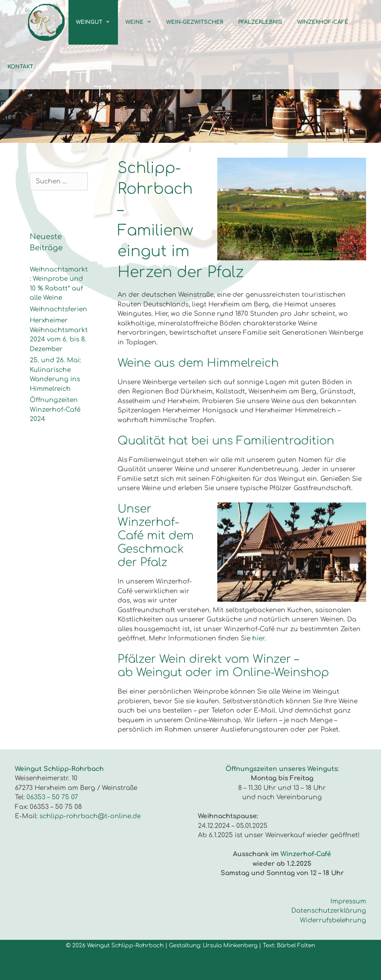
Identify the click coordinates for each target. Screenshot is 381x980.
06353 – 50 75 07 (52, 797)
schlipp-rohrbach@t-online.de (90, 816)
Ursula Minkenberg (230, 946)
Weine (142, 22)
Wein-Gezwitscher (195, 22)
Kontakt (20, 67)
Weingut (97, 22)
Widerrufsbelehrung (333, 920)
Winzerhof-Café (323, 22)
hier (258, 638)
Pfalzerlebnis (260, 22)
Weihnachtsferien (58, 309)
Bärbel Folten (296, 946)
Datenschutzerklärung (329, 911)
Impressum (348, 901)
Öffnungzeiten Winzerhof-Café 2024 (55, 409)
